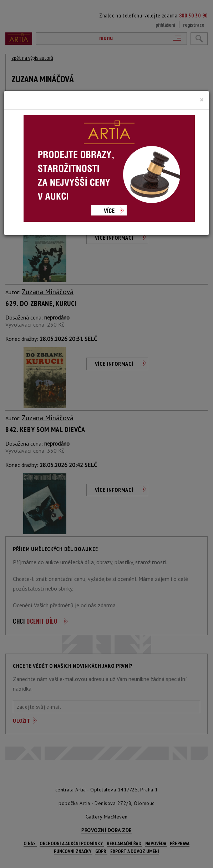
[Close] (202, 100)
